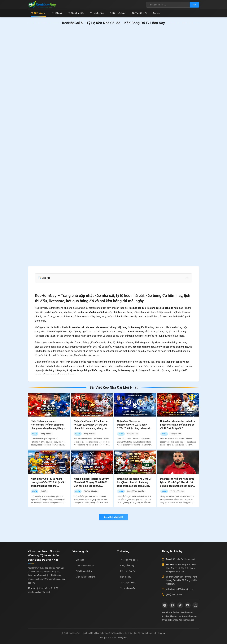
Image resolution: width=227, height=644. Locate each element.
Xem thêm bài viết (113, 517)
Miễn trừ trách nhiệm (85, 577)
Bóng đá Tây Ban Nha (136, 491)
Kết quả (57, 13)
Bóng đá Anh (132, 434)
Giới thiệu (80, 560)
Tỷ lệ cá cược (38, 13)
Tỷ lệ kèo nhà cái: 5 (129, 560)
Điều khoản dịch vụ (84, 571)
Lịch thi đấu (97, 13)
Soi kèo (157, 13)
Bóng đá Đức (46, 434)
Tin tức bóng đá (128, 588)
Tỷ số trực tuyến (128, 583)
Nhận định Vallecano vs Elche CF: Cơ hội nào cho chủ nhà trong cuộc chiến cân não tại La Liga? (135, 482)
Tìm (194, 5)
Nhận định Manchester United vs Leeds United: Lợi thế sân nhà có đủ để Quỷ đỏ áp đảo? (178, 425)
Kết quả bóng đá (128, 571)
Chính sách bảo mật (85, 566)
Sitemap (162, 633)
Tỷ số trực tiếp (76, 13)
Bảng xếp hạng (118, 13)
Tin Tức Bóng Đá (140, 13)
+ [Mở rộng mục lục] (187, 278)
